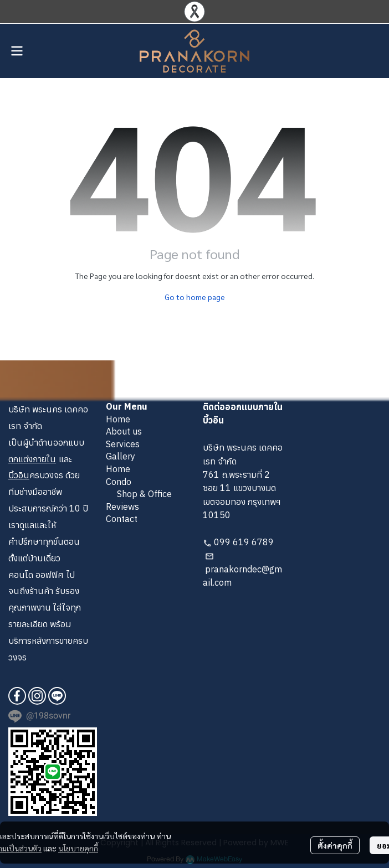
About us (124, 431)
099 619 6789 (244, 542)
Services (123, 444)
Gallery (121, 456)
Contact (122, 519)
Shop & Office (144, 494)
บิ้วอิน (19, 475)
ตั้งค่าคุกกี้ (335, 845)
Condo (119, 482)
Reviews (122, 507)
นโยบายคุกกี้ (78, 848)
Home (118, 419)
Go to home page (195, 297)
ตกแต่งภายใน (32, 459)
